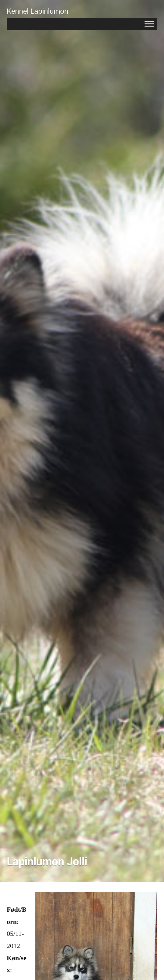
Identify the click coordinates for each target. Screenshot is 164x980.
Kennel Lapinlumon (37, 11)
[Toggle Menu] (149, 24)
